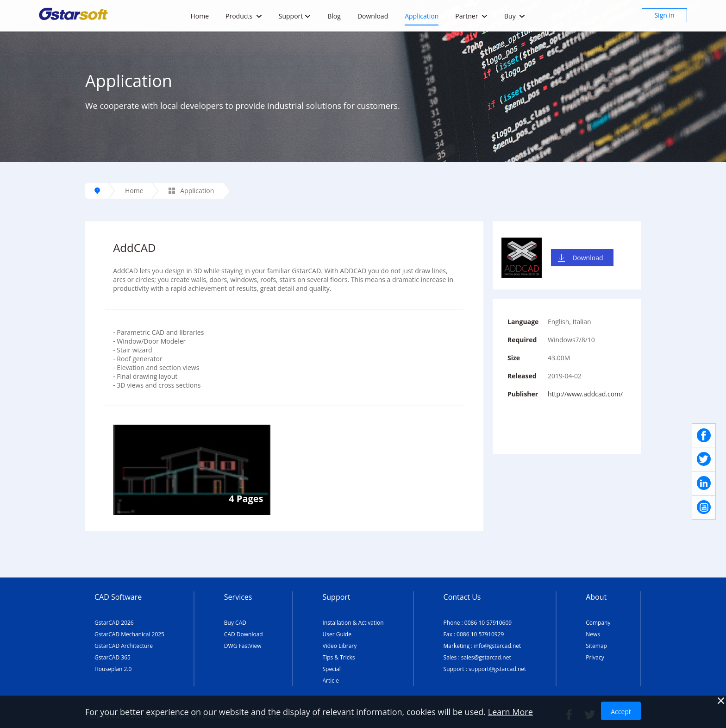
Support (295, 16)
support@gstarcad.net (497, 669)
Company (598, 623)
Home (200, 16)
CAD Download (244, 634)
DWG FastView (243, 646)
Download (373, 16)
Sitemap (596, 646)
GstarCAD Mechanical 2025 (129, 634)
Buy (515, 16)
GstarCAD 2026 (114, 623)
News (593, 634)
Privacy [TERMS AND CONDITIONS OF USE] (595, 657)
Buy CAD (235, 623)
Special (332, 669)
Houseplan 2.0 (113, 669)
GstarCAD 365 (113, 657)
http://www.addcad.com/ (585, 394)
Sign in (664, 15)
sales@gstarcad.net (486, 657)
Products (244, 16)
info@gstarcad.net (498, 646)
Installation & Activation (353, 623)
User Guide (337, 634)
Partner (471, 16)
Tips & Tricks (339, 657)
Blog (334, 16)
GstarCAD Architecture (124, 646)
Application (422, 16)
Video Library (340, 646)
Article (331, 681)
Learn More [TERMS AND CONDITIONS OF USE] (510, 712)
